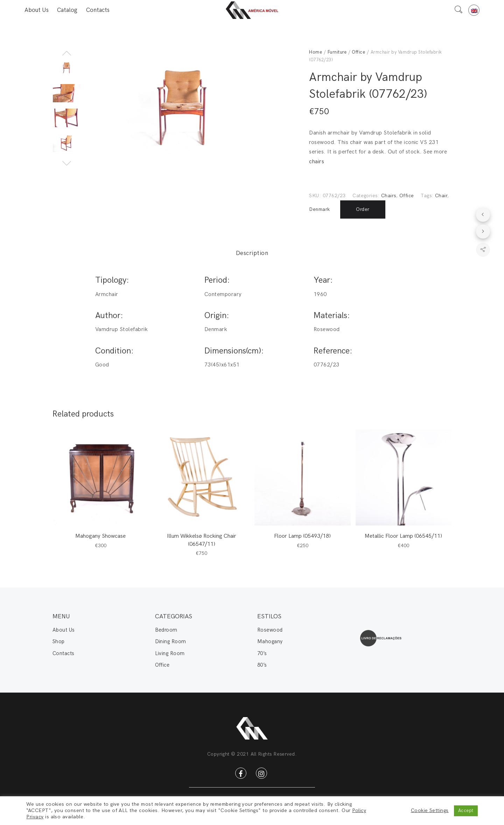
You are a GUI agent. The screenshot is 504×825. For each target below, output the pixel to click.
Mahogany (270, 641)
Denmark (319, 209)
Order (363, 209)
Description (252, 253)
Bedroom (166, 630)
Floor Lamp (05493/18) (302, 536)
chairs (317, 162)
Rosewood (270, 630)
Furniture (337, 52)
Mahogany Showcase (100, 536)
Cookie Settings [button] (430, 810)
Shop (59, 641)
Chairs (389, 196)
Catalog (67, 10)
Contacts (98, 10)
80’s (262, 665)
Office (358, 52)
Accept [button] (466, 811)
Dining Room (171, 641)
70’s (262, 653)
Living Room (170, 653)
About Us (37, 10)
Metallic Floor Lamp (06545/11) (403, 536)
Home (316, 52)
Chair (441, 196)
